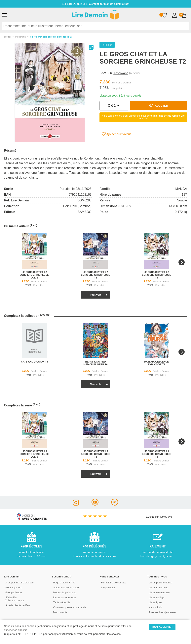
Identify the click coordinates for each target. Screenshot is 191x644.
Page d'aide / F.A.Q (64, 582)
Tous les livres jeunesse (162, 612)
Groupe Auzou (13, 592)
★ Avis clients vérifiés (17, 605)
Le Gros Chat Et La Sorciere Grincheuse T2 (51, 37)
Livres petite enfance (160, 582)
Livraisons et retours (64, 597)
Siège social (107, 587)
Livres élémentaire (159, 592)
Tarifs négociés (61, 602)
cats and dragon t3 (35, 362)
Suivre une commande (65, 587)
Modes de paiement (64, 592)
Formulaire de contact (113, 582)
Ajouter (159, 105)
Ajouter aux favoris (116, 134)
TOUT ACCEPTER (162, 627)
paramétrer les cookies (107, 634)
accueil (7, 37)
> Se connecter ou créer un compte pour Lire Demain (143, 117)
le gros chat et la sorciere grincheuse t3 (157, 275)
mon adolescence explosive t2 (156, 363)
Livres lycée (155, 602)
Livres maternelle (158, 587)
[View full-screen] (91, 47)
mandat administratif (117, 4)
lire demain (20, 37)
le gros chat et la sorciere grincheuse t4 (95, 275)
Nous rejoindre (13, 587)
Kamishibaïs (155, 607)
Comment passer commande (69, 607)
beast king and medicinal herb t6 (95, 363)
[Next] (182, 262)
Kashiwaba (121, 73)
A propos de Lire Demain (19, 582)
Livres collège (156, 597)
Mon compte (60, 612)
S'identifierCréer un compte (14, 599)
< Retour (107, 45)
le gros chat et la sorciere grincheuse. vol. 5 (35, 275)
